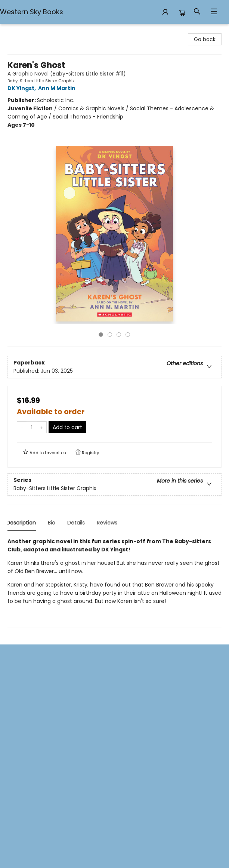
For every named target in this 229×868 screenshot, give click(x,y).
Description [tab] (22, 523)
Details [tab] (77, 523)
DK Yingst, (23, 88)
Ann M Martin (58, 88)
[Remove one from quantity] (22, 427)
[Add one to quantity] (42, 427)
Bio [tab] (53, 523)
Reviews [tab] (108, 523)
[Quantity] (32, 427)
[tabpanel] (114, 583)
